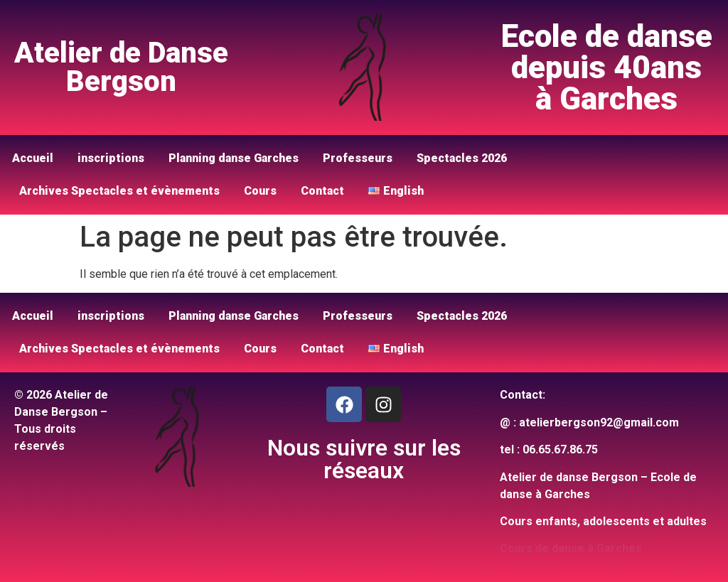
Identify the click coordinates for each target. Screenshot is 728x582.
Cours (260, 191)
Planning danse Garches (234, 158)
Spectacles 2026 (462, 158)
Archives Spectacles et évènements (119, 191)
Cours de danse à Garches (571, 548)
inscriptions (111, 158)
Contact (322, 191)
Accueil (33, 158)
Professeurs (358, 158)
